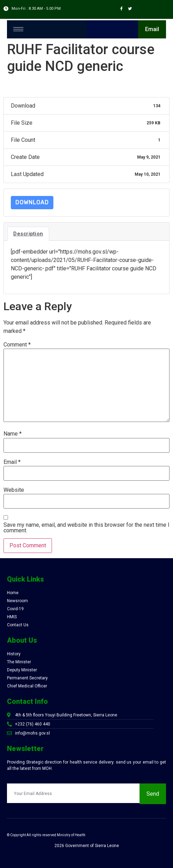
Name (13, 434)
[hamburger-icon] (18, 29)
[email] (73, 793)
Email (12, 462)
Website (14, 490)
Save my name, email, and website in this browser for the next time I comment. (86, 528)
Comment (17, 345)
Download (32, 202)
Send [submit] (153, 794)
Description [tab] (28, 234)
